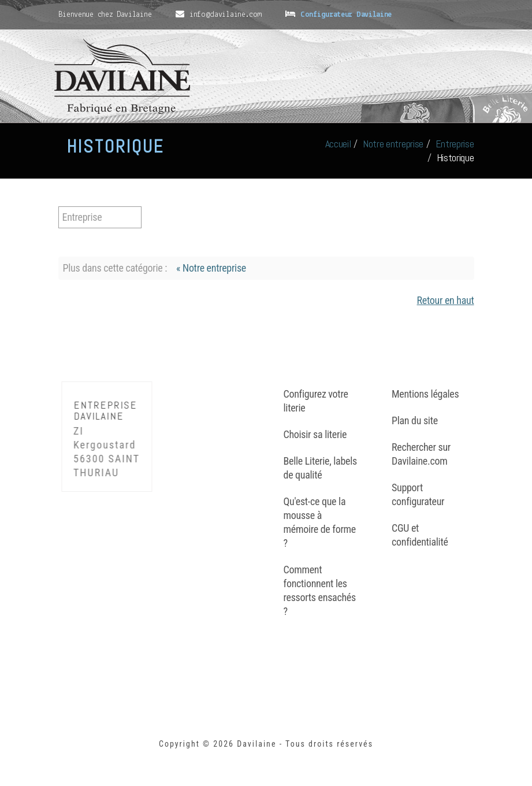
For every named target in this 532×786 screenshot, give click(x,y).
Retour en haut (446, 300)
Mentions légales (425, 394)
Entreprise (455, 144)
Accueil (338, 144)
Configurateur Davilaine (346, 15)
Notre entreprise (393, 144)
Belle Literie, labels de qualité (320, 468)
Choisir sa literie (315, 434)
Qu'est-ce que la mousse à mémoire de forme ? (320, 522)
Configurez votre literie (316, 401)
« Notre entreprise (211, 268)
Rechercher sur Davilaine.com (421, 454)
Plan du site (415, 420)
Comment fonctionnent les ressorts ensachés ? (320, 590)
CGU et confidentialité (420, 535)
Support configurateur (418, 494)
